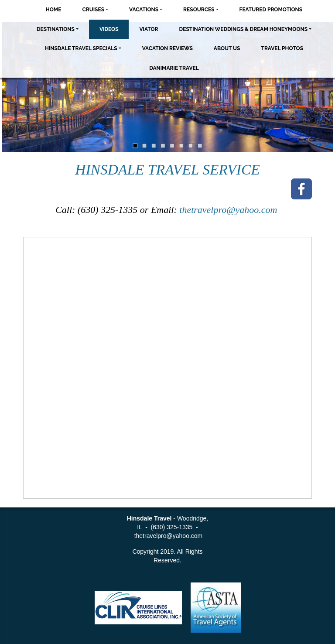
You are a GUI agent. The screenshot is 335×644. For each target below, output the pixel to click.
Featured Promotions (271, 10)
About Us (227, 48)
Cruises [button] (93, 10)
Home (54, 10)
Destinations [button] (56, 29)
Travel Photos (282, 48)
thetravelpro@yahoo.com (229, 210)
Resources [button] (199, 10)
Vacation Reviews (167, 48)
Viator (149, 29)
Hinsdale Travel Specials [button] (81, 48)
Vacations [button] (144, 10)
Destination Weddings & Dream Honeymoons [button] (243, 29)
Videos (109, 29)
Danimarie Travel (174, 68)
